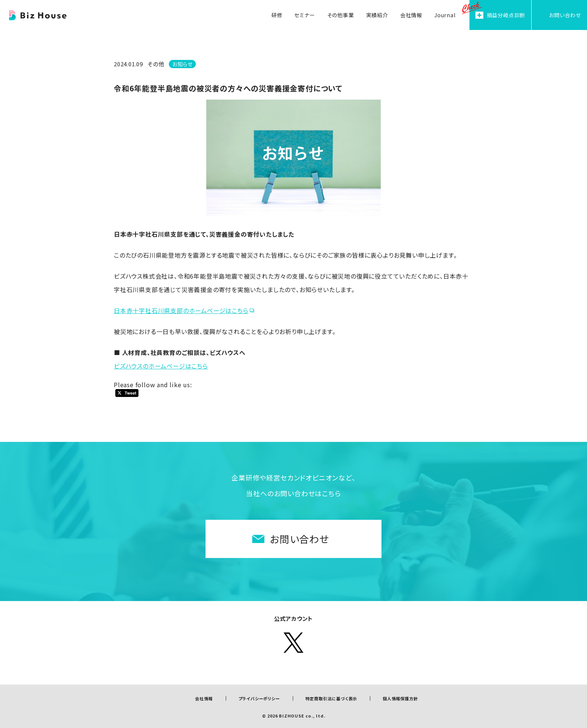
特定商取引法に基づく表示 (331, 698)
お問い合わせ (299, 539)
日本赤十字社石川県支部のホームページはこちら (181, 310)
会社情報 (204, 698)
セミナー (305, 15)
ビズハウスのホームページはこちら (161, 366)
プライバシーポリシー (259, 698)
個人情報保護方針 (400, 698)
